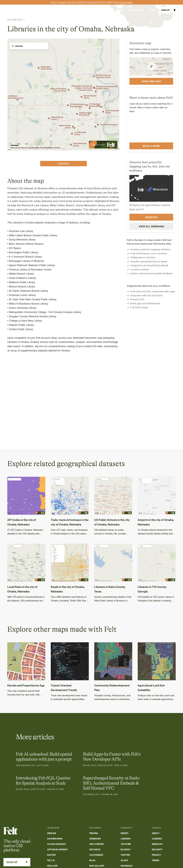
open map (63, 164)
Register (151, 217)
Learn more (126, 2)
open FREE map (151, 81)
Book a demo (151, 146)
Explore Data (15, 20)
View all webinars (151, 226)
